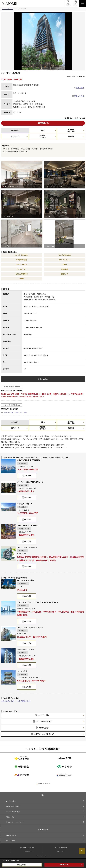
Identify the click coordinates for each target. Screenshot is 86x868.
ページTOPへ (82, 851)
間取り (43, 131)
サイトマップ (60, 851)
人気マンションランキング (44, 734)
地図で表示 (80, 88)
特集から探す (44, 728)
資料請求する (43, 123)
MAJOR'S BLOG (11, 835)
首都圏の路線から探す (13, 806)
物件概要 (71, 136)
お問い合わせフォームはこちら (15, 412)
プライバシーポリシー (60, 848)
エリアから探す (44, 715)
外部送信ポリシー (29, 851)
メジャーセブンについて (27, 848)
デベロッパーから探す (44, 721)
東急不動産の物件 (24, 701)
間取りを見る (79, 96)
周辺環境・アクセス (43, 136)
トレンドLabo (10, 841)
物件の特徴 (15, 131)
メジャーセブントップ (8, 9)
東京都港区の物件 (8, 701)
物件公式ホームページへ (74, 118)
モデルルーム (15, 136)
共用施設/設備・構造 (71, 131)
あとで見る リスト (68, 3)
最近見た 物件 (75, 3)
